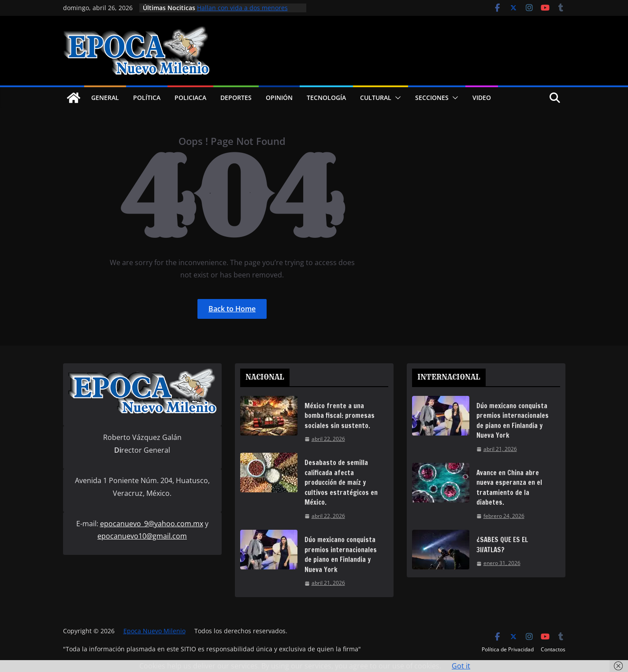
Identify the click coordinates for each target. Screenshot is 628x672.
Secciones (432, 98)
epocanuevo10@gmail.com (142, 536)
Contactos (553, 649)
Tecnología (326, 98)
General (105, 98)
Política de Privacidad (508, 649)
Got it (461, 666)
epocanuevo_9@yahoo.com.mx (152, 524)
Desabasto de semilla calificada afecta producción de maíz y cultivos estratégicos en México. (341, 482)
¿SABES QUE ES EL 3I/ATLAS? (502, 545)
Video (482, 98)
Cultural (376, 98)
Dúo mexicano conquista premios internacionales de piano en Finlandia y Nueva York (341, 555)
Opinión (279, 98)
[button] (396, 98)
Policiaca (190, 98)
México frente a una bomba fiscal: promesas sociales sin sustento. (340, 416)
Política (147, 98)
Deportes (236, 98)
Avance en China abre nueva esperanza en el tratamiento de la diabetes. (509, 488)
